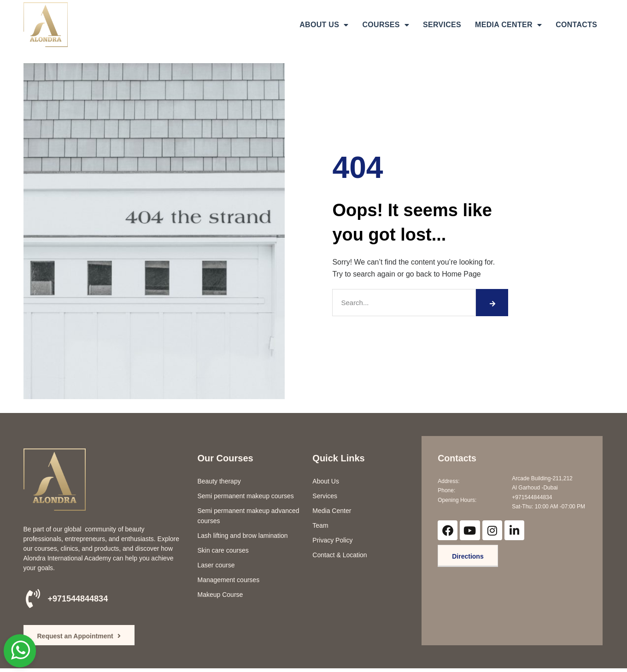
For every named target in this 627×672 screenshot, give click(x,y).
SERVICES (442, 25)
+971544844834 (78, 599)
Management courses (229, 580)
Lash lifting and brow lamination (243, 536)
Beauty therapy (219, 481)
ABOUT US (324, 25)
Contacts (457, 458)
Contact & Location (340, 555)
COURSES (386, 25)
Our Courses (226, 458)
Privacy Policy (332, 540)
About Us (326, 481)
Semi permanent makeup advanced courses (249, 516)
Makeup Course (220, 595)
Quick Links (338, 458)
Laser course (216, 565)
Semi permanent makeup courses (246, 496)
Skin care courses (223, 550)
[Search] (492, 303)
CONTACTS (576, 25)
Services (325, 496)
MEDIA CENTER (508, 25)
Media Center (332, 511)
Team (320, 525)
